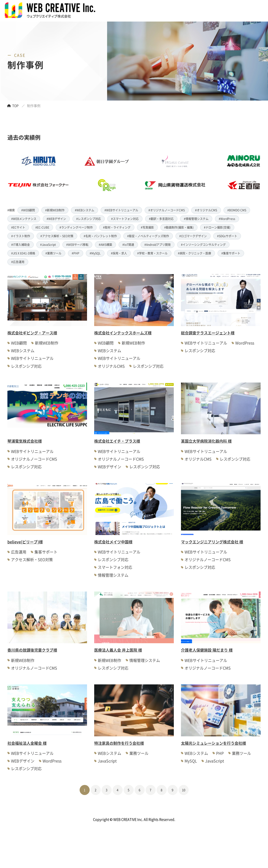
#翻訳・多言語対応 (161, 219)
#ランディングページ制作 (76, 227)
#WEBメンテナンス (24, 219)
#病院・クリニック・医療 (194, 253)
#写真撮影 (147, 227)
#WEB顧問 (28, 210)
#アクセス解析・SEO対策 (57, 236)
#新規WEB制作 (55, 210)
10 (184, 790)
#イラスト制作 (21, 236)
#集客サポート (231, 253)
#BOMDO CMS (237, 210)
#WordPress (227, 219)
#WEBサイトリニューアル (121, 210)
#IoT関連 (128, 245)
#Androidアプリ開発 (158, 245)
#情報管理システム (196, 219)
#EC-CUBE (42, 227)
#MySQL (95, 253)
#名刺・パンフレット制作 (100, 236)
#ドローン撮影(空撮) (217, 227)
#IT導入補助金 (21, 245)
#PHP (76, 253)
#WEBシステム (85, 210)
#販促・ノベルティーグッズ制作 (148, 236)
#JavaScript (48, 245)
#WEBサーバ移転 (77, 245)
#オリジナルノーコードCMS (167, 210)
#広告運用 (18, 262)
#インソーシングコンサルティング (203, 245)
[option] (121, 173)
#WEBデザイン (56, 219)
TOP (15, 106)
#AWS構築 (105, 245)
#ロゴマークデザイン (193, 236)
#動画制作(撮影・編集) (179, 227)
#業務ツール (53, 253)
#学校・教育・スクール (152, 253)
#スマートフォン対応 (125, 219)
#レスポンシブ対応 (89, 219)
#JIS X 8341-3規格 (23, 253)
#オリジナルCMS (206, 210)
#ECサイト (18, 227)
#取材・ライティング (117, 227)
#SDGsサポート (227, 236)
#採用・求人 (119, 253)
